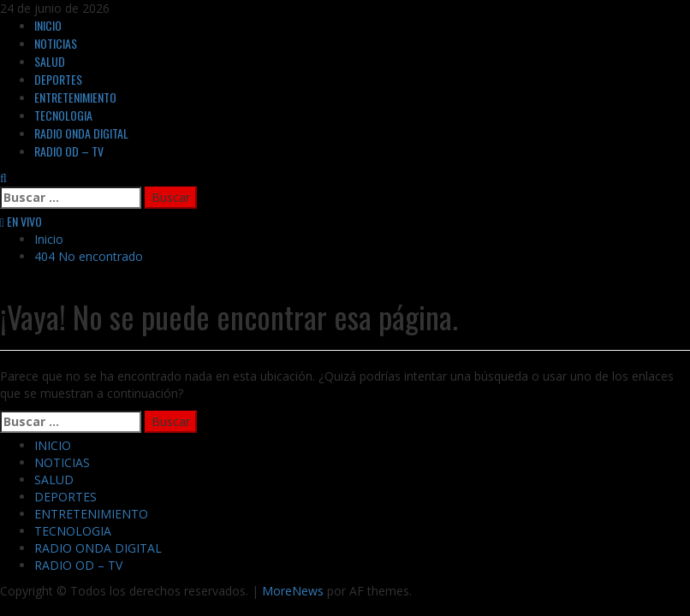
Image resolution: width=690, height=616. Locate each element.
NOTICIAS (56, 43)
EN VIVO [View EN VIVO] (21, 221)
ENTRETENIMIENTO (75, 97)
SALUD (50, 61)
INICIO (48, 25)
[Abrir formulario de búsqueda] (3, 178)
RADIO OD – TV (69, 151)
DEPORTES (58, 79)
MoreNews (293, 591)
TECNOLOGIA (63, 115)
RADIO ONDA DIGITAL (81, 133)
